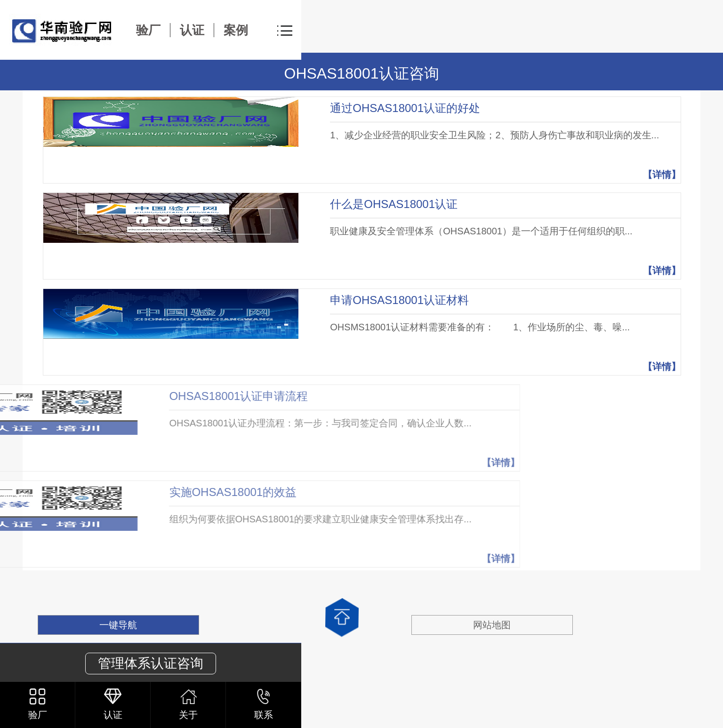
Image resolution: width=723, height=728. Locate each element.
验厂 (148, 30)
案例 (236, 30)
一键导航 (118, 625)
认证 (192, 30)
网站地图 (492, 625)
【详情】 (662, 175)
